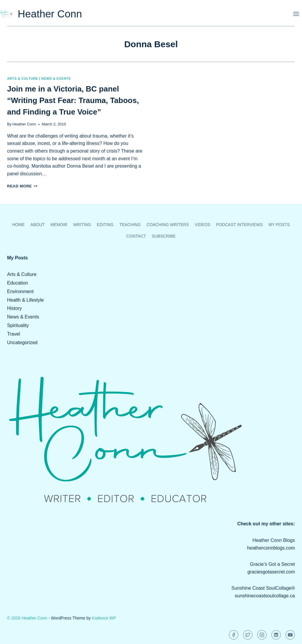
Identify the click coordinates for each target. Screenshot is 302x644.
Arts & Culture (23, 79)
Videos (202, 225)
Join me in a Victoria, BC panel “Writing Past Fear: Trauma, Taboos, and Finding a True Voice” (73, 100)
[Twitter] (248, 635)
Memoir (59, 225)
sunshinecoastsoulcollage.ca (265, 596)
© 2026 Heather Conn (27, 618)
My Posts (279, 225)
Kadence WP (104, 618)
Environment (20, 291)
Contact (136, 236)
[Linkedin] (276, 635)
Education (18, 283)
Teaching (130, 225)
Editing (105, 225)
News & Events (56, 79)
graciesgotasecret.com (271, 572)
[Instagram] (262, 635)
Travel (14, 334)
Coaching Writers (168, 225)
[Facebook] (234, 635)
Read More (22, 186)
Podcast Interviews (239, 225)
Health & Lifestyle (26, 300)
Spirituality (18, 325)
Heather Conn (24, 124)
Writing (82, 225)
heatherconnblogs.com (271, 548)
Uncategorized (22, 343)
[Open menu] (296, 14)
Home (19, 225)
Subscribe (164, 236)
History (14, 308)
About (37, 225)
